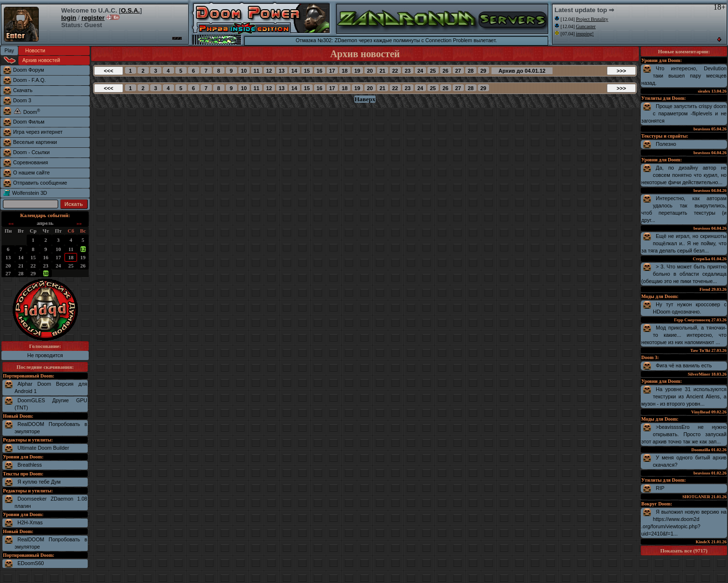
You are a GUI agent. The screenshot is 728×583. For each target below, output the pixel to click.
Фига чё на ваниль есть (684, 365)
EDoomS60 (31, 563)
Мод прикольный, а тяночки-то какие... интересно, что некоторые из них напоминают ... (684, 335)
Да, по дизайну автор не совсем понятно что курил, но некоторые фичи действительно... (684, 175)
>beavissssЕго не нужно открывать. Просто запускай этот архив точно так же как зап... (684, 434)
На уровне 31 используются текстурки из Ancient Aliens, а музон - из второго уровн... (684, 396)
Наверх (365, 99)
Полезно (666, 144)
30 (46, 273)
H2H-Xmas (30, 522)
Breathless (30, 465)
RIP (660, 488)
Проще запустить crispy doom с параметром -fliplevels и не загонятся (684, 113)
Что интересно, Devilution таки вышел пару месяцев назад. (684, 76)
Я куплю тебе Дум (39, 482)
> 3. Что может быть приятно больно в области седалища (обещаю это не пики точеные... (684, 274)
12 (83, 249)
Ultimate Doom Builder (43, 448)
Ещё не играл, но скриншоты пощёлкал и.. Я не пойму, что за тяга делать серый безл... (684, 243)
